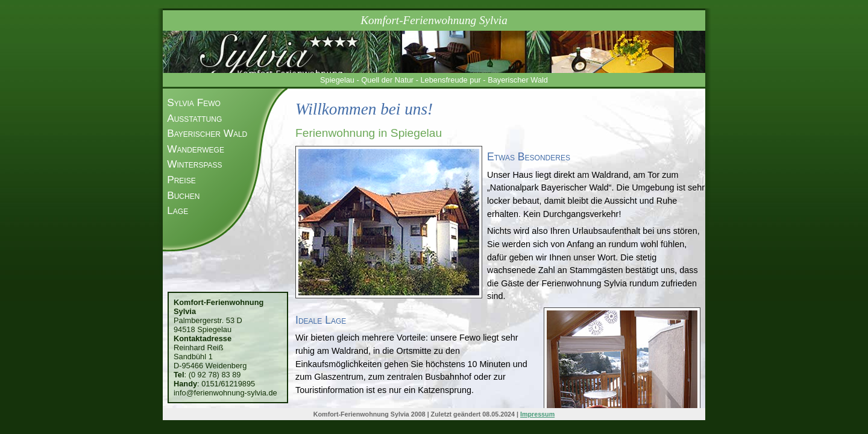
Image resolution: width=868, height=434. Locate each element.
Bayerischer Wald (207, 133)
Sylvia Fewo (194, 102)
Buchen (183, 195)
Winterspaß (194, 164)
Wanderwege (196, 149)
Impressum (537, 414)
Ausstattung (194, 118)
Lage (178, 210)
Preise (181, 180)
